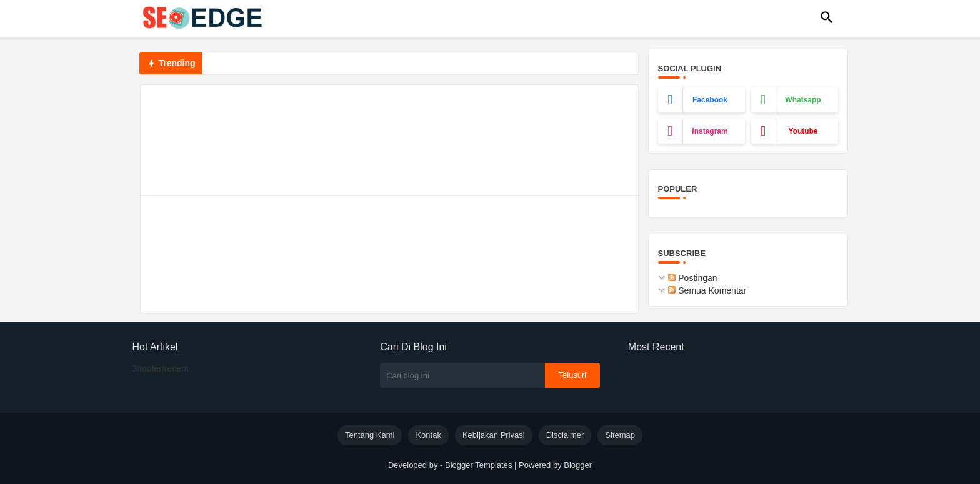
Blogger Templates (478, 465)
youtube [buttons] (803, 131)
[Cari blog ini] (462, 375)
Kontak (428, 435)
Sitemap (620, 435)
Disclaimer (565, 435)
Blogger (578, 465)
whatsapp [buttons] (803, 100)
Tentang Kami (370, 435)
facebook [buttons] (710, 100)
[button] (827, 17)
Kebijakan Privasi (494, 435)
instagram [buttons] (710, 131)
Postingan (692, 278)
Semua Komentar (707, 290)
